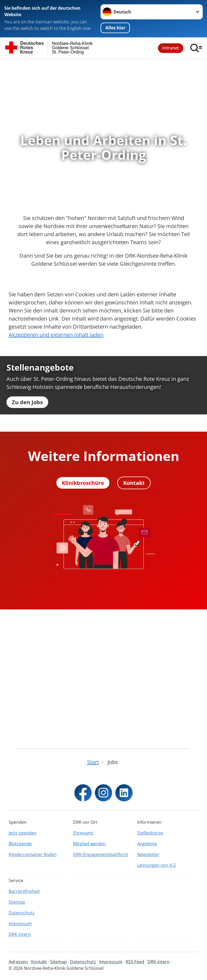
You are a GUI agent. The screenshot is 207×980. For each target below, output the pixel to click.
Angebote (147, 844)
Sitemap (17, 902)
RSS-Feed (135, 962)
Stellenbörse (150, 833)
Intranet (171, 48)
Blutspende (20, 844)
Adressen (18, 962)
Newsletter (148, 854)
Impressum (20, 924)
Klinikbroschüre (83, 617)
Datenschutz (22, 913)
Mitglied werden (89, 844)
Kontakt (134, 617)
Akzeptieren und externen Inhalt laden (56, 335)
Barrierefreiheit (24, 891)
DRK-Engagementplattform (101, 854)
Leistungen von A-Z (156, 865)
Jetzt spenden (23, 833)
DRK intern (20, 934)
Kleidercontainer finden (33, 854)
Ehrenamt (83, 833)
